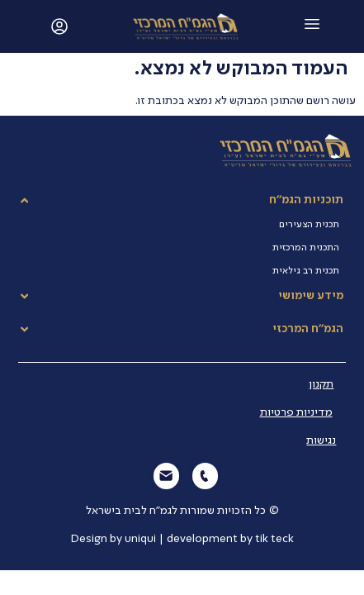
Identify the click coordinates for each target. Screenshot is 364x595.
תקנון (321, 384)
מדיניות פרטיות (296, 412)
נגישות (321, 440)
